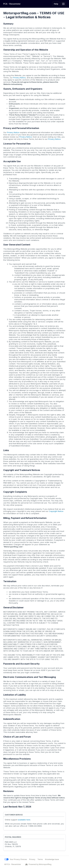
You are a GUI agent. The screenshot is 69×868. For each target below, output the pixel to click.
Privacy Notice (19, 78)
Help (56, 4)
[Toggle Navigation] (63, 4)
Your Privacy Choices (16, 859)
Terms (40, 859)
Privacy (32, 859)
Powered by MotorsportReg (38, 864)
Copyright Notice (56, 511)
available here (24, 820)
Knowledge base (52, 859)
